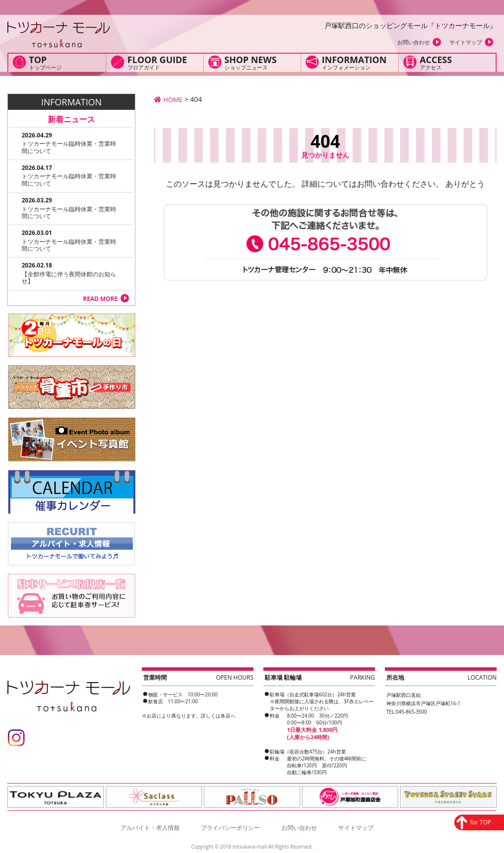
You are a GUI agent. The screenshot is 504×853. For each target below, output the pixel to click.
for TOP (458, 772)
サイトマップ (466, 42)
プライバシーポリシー (230, 825)
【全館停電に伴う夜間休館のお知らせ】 (69, 278)
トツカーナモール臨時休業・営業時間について (69, 147)
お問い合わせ (413, 42)
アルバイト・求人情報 (150, 825)
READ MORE (100, 299)
